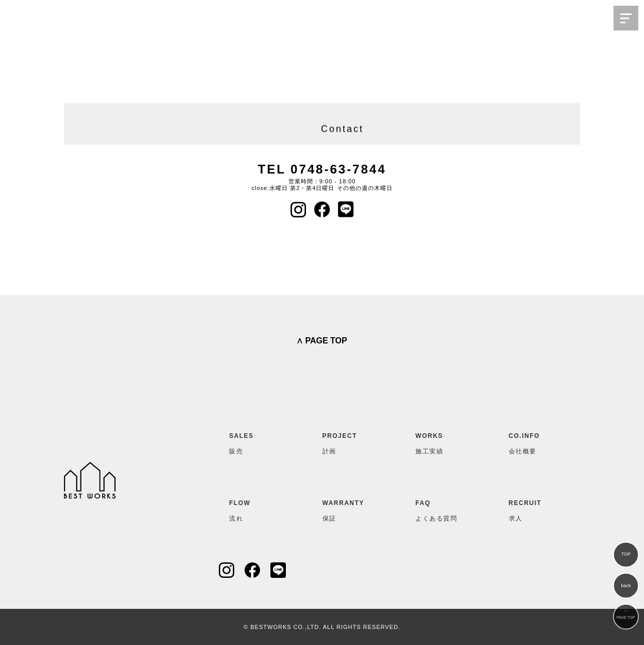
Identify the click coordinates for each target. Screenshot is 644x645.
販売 (254, 442)
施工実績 (441, 442)
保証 (348, 509)
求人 (534, 509)
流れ (254, 509)
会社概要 (534, 442)
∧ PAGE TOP (322, 341)
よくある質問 (441, 509)
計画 (348, 442)
